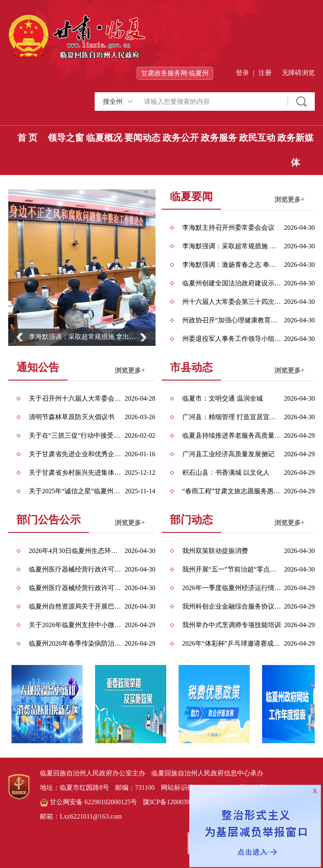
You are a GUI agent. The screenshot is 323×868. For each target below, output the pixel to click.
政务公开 (181, 138)
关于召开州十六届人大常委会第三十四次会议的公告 (76, 398)
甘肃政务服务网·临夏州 (175, 73)
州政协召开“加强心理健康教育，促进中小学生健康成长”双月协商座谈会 (232, 320)
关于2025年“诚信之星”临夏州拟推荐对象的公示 (76, 491)
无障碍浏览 (298, 73)
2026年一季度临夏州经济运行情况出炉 (232, 588)
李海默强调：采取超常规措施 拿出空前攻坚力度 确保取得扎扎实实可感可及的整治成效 (85, 337)
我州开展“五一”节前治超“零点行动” (232, 569)
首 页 (28, 138)
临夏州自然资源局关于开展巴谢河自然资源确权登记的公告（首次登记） (76, 606)
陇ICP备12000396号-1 (174, 802)
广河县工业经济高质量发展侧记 (228, 454)
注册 (265, 73)
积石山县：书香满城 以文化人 (226, 472)
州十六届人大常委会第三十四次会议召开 (232, 302)
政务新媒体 (295, 150)
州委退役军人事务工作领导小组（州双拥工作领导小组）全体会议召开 (232, 339)
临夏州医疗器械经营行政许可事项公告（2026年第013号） (76, 569)
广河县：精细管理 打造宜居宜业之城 (232, 417)
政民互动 (257, 138)
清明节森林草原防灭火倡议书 (72, 417)
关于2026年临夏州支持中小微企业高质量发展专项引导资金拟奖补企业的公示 (76, 625)
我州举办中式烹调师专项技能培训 (232, 625)
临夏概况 (104, 138)
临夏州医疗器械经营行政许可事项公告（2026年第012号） (76, 588)
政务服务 (219, 138)
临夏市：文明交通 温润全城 (223, 398)
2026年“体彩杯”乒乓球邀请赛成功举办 (232, 643)
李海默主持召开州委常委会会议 (228, 227)
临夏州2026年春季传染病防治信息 (76, 643)
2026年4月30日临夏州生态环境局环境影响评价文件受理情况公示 (76, 551)
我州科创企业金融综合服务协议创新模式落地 (232, 606)
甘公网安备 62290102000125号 (88, 803)
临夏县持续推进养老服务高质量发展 (232, 435)
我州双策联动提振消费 (215, 551)
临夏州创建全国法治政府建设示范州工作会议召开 (232, 283)
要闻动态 (142, 138)
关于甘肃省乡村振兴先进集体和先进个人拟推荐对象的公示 (76, 472)
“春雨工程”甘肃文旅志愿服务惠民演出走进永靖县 (232, 491)
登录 (242, 73)
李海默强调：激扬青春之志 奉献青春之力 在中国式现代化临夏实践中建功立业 (232, 265)
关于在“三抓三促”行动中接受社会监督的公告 (76, 435)
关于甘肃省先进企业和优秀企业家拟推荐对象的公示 (76, 454)
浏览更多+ (289, 199)
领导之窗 (66, 138)
